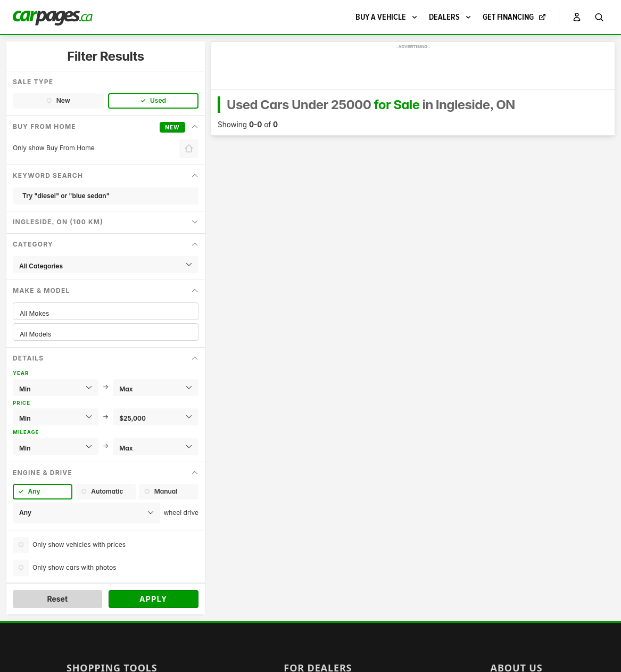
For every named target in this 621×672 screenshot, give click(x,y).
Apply (154, 599)
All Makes (106, 313)
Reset (57, 599)
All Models (106, 334)
